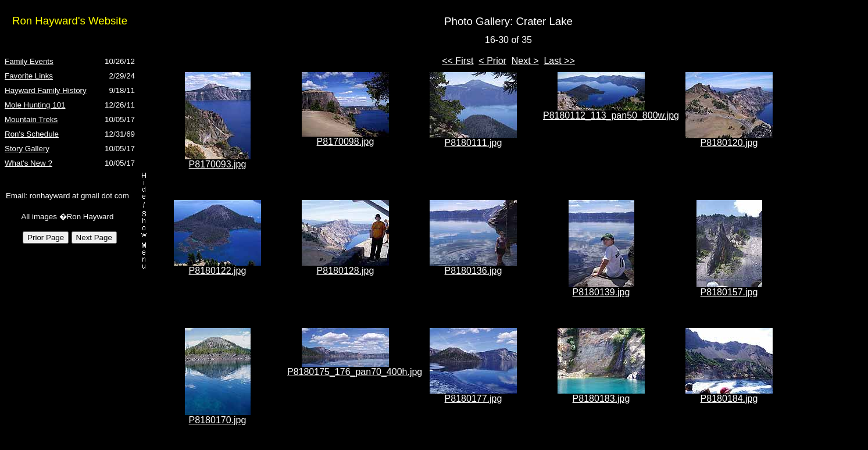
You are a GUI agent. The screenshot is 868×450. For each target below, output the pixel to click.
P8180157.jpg (729, 292)
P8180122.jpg (218, 271)
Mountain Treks (31, 119)
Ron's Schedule (32, 134)
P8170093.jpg (218, 164)
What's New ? (28, 163)
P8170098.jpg (346, 142)
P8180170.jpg (218, 420)
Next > (525, 61)
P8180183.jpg (601, 399)
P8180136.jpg (474, 271)
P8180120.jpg (729, 143)
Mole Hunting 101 (35, 105)
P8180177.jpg (474, 399)
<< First (458, 61)
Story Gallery (27, 149)
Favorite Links (29, 76)
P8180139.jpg (601, 292)
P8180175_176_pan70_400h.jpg (355, 372)
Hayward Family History (46, 90)
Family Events (29, 61)
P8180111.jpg (474, 143)
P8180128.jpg (346, 271)
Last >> (559, 61)
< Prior (492, 61)
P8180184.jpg (729, 399)
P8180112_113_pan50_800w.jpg (611, 115)
